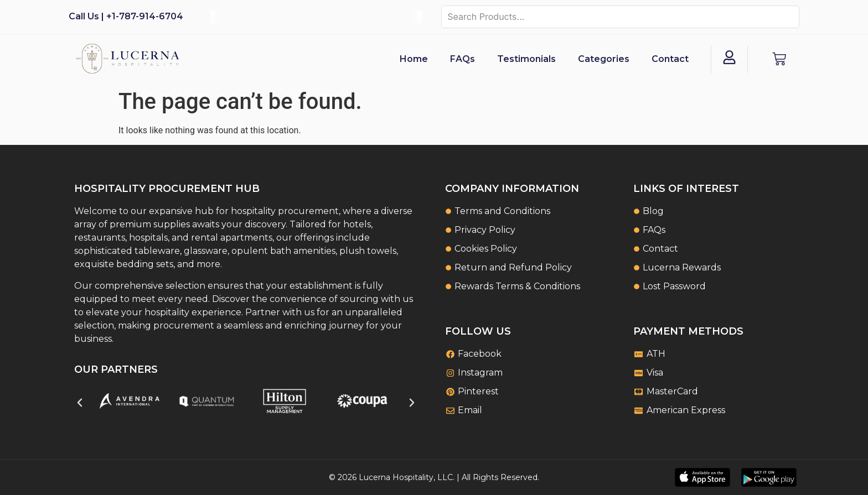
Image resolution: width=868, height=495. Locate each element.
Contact (670, 59)
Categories (604, 59)
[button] (80, 403)
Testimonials (526, 59)
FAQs (463, 59)
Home (414, 59)
